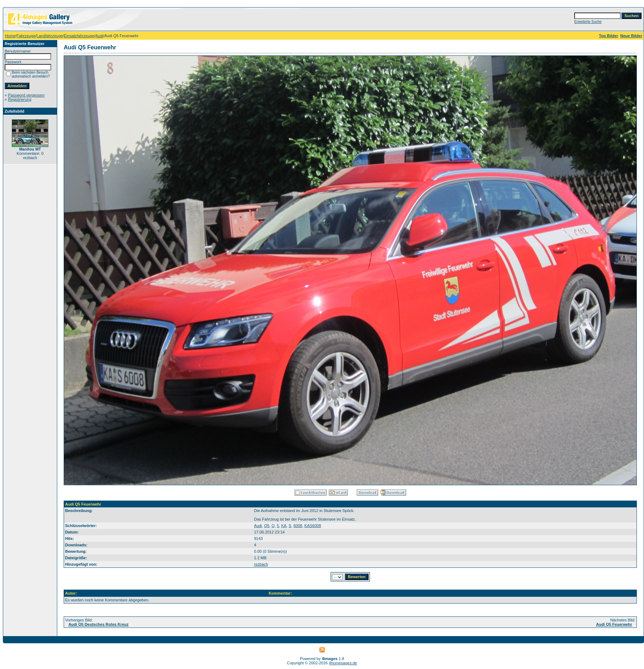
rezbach (261, 564)
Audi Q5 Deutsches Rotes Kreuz (98, 624)
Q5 (267, 526)
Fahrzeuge (26, 36)
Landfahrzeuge (50, 36)
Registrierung (19, 99)
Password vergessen (26, 95)
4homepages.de (343, 663)
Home (10, 36)
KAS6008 (313, 526)
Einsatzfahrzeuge (79, 36)
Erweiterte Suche (588, 22)
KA (284, 526)
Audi (99, 36)
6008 (298, 526)
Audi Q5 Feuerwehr (614, 624)
